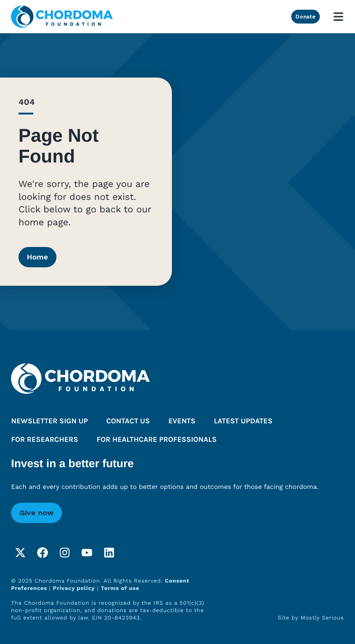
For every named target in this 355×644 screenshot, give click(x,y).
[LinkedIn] (109, 553)
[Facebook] (43, 553)
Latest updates (243, 421)
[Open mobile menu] (338, 17)
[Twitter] (20, 553)
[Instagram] (65, 553)
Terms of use (120, 588)
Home (37, 257)
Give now (37, 513)
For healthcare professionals (157, 440)
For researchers (45, 440)
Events (182, 421)
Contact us (128, 421)
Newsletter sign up (49, 421)
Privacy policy (74, 588)
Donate (306, 17)
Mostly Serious (322, 618)
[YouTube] (87, 553)
